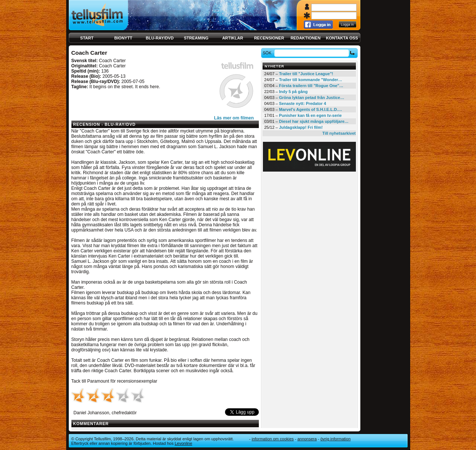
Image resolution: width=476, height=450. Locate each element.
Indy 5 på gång (293, 92)
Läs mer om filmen (234, 118)
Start (87, 38)
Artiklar (232, 38)
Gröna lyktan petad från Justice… (311, 98)
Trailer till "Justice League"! (306, 74)
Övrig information (335, 439)
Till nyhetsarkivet (339, 133)
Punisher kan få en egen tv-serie (310, 115)
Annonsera (307, 439)
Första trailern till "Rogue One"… (311, 86)
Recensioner (269, 38)
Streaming (196, 38)
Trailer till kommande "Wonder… (311, 80)
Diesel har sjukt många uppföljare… (314, 121)
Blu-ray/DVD (160, 38)
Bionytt (123, 38)
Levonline (184, 443)
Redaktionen (305, 38)
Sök (268, 53)
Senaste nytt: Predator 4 (303, 103)
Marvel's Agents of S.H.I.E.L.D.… (311, 109)
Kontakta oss (342, 38)
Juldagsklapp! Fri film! (301, 127)
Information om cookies (273, 439)
